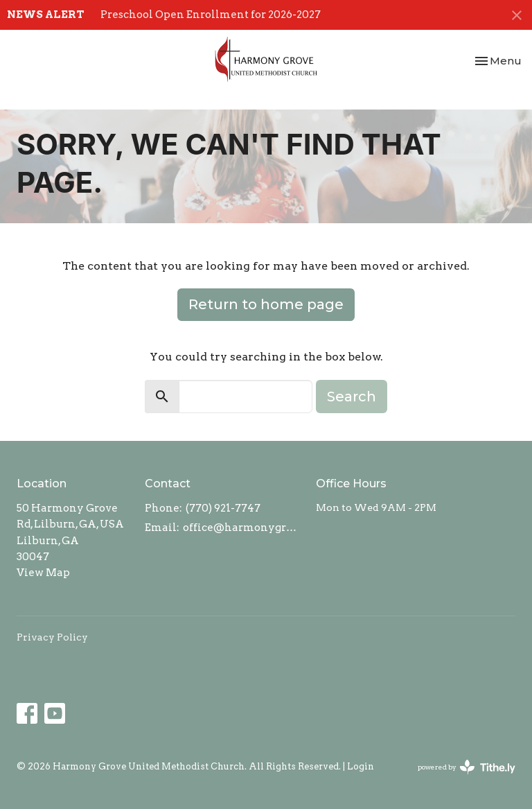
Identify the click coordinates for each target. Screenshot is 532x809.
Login (361, 766)
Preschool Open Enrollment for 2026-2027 (211, 15)
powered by (467, 767)
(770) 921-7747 (223, 508)
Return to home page (266, 304)
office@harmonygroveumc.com (242, 528)
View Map (43, 573)
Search (352, 397)
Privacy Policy (52, 637)
